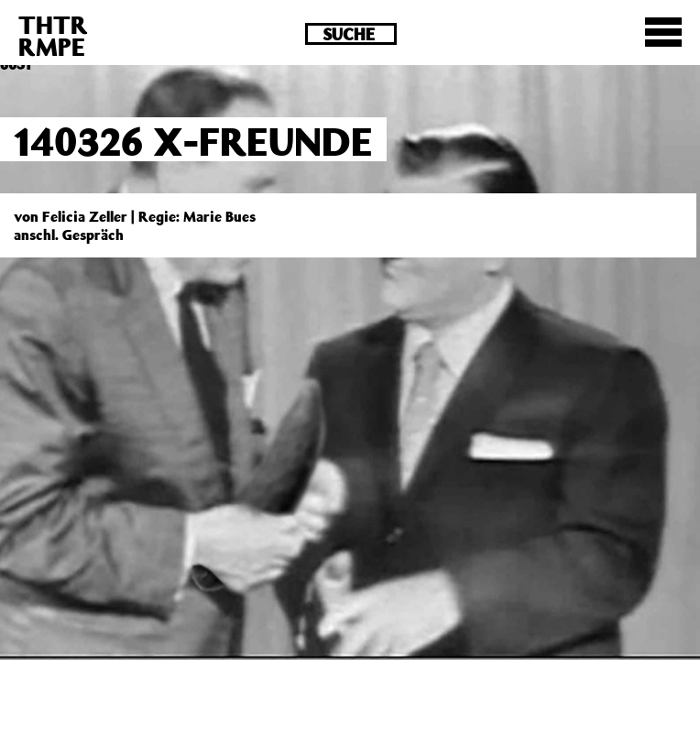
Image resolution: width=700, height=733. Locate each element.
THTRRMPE (53, 35)
